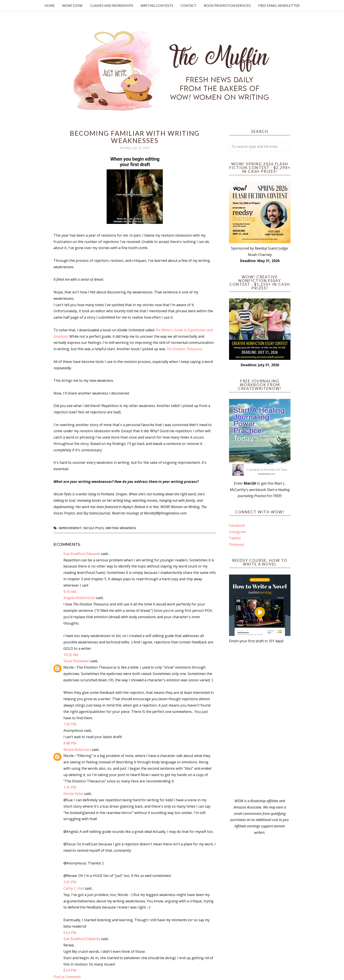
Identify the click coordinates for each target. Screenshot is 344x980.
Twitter (235, 538)
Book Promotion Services (227, 5)
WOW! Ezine (72, 5)
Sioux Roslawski (76, 661)
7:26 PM (70, 724)
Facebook (237, 525)
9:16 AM (70, 592)
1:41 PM (70, 787)
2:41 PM (70, 882)
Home (50, 5)
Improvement (70, 528)
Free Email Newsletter (279, 5)
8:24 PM (70, 970)
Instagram (238, 532)
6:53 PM (70, 933)
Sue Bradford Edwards (82, 554)
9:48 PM (70, 743)
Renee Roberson (77, 750)
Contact (188, 5)
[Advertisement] (260, 721)
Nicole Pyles (94, 528)
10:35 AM (71, 655)
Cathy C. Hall (74, 888)
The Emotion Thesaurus (184, 349)
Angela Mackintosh (79, 598)
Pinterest (237, 544)
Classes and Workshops (112, 5)
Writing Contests (157, 5)
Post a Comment (67, 977)
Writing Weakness (121, 528)
